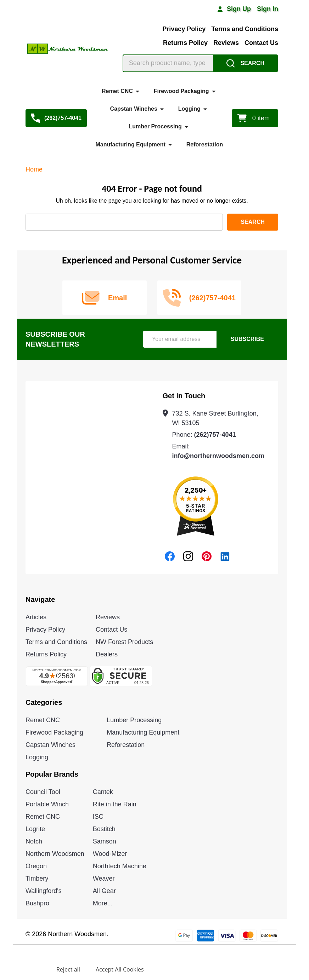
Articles (36, 617)
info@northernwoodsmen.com (218, 456)
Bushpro (37, 903)
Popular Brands (52, 774)
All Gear (104, 891)
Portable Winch (47, 804)
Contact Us (261, 43)
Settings (30, 969)
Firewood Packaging (181, 91)
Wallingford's (44, 891)
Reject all (68, 969)
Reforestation (205, 144)
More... (103, 903)
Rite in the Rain (115, 804)
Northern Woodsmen (55, 854)
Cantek (103, 792)
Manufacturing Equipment (131, 144)
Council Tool (43, 792)
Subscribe (247, 339)
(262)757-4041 (215, 435)
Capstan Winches (134, 109)
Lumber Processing (155, 126)
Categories (44, 702)
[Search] (245, 63)
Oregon (36, 866)
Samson (105, 841)
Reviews (226, 43)
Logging (189, 109)
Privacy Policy (184, 29)
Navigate (40, 599)
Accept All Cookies (120, 969)
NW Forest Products (124, 642)
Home (34, 169)
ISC (98, 817)
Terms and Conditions (245, 29)
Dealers (107, 654)
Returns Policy (185, 43)
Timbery (37, 878)
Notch (34, 841)
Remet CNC (117, 91)
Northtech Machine (120, 866)
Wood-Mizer (110, 854)
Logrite (35, 829)
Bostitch (104, 829)
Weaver (104, 878)
